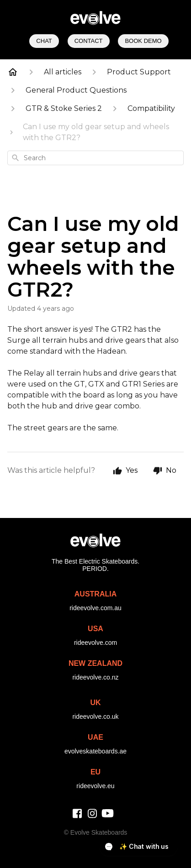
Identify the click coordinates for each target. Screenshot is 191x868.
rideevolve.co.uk (95, 716)
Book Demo (143, 41)
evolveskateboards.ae (95, 751)
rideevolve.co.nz (95, 677)
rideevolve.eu (95, 786)
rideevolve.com (95, 643)
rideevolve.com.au (95, 608)
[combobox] (95, 158)
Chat (44, 41)
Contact (89, 41)
